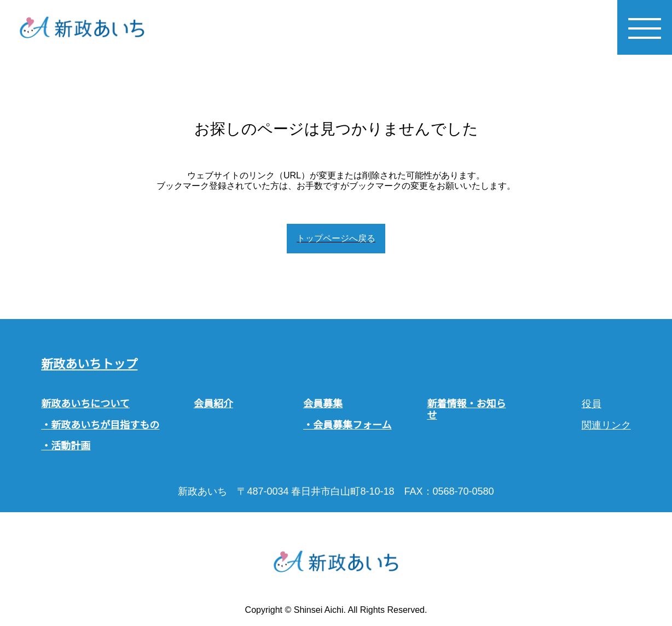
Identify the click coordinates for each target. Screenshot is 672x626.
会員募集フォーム (352, 425)
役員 (592, 404)
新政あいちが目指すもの (105, 425)
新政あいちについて (85, 404)
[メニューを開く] (645, 27)
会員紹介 (213, 404)
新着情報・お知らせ (466, 410)
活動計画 (71, 446)
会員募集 (323, 404)
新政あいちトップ (89, 364)
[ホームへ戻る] (82, 27)
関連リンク (606, 425)
